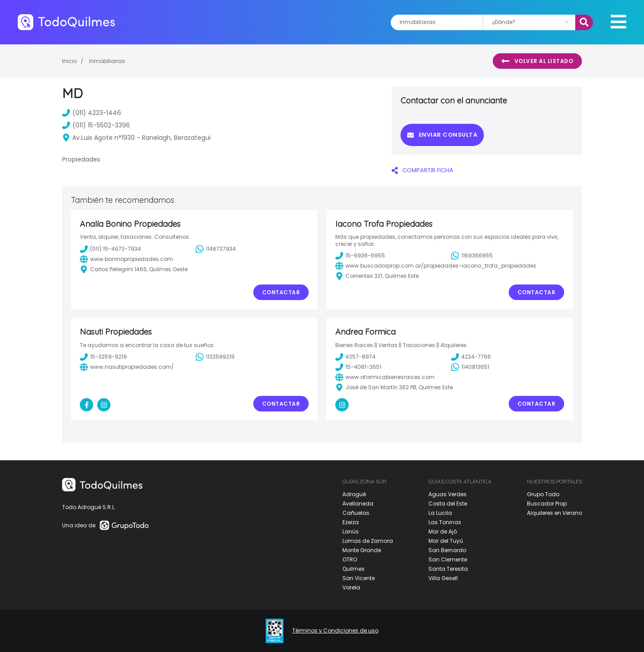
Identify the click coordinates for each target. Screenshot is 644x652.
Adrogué (354, 494)
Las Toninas (445, 522)
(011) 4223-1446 (92, 113)
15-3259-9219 (103, 357)
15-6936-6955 (360, 256)
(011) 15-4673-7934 (110, 249)
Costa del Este (448, 504)
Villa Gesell (443, 578)
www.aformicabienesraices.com (385, 377)
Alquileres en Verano (554, 513)
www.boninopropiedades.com (126, 259)
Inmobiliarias (107, 61)
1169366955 (472, 256)
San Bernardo (447, 550)
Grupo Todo (543, 494)
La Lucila (440, 513)
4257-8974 (355, 357)
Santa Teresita (448, 569)
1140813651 (470, 367)
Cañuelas (356, 513)
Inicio (69, 61)
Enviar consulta (442, 135)
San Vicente (359, 578)
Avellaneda (358, 504)
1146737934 (216, 249)
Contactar (281, 292)
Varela (351, 587)
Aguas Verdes (448, 494)
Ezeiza (351, 522)
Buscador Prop (547, 504)
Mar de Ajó (443, 531)
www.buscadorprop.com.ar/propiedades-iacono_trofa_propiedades (436, 266)
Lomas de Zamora (368, 541)
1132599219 (215, 357)
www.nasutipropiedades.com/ (127, 367)
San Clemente (448, 559)
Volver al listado (537, 61)
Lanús (351, 531)
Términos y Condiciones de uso (335, 631)
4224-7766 (471, 357)
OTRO (350, 559)
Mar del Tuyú (446, 541)
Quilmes (353, 569)
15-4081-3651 (358, 367)
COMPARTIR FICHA (422, 170)
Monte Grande (362, 550)
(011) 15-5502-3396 (96, 125)
